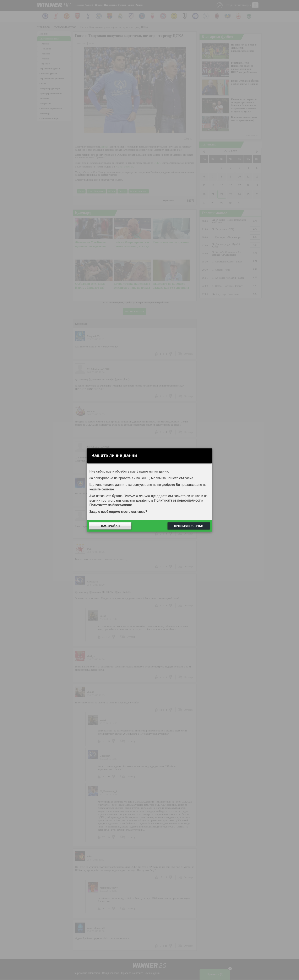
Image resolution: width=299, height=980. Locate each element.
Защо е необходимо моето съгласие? (118, 512)
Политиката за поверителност (177, 500)
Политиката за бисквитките (111, 505)
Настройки (110, 526)
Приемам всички (189, 526)
